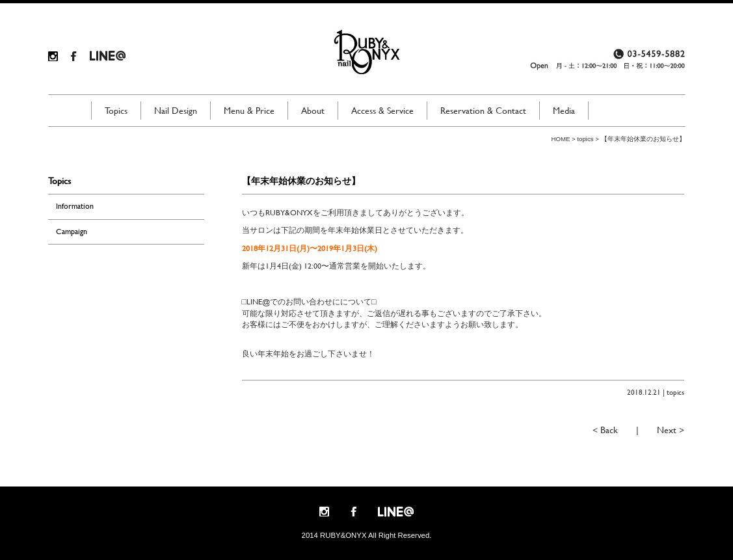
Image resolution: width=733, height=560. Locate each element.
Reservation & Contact (483, 111)
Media (564, 111)
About (313, 111)
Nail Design (176, 111)
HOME (561, 139)
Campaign (72, 232)
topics (585, 139)
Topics (116, 111)
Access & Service (382, 111)
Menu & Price (249, 111)
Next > (671, 430)
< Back (605, 430)
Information (75, 206)
